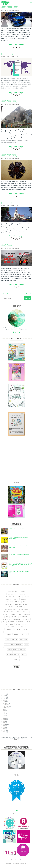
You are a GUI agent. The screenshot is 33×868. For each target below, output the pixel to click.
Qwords (5, 647)
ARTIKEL (4, 8)
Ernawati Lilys (17, 814)
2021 (5, 700)
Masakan (17, 629)
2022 (5, 698)
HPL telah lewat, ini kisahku (17, 529)
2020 (5, 701)
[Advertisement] (16, 460)
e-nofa (18, 612)
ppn (27, 642)
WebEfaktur (25, 657)
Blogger (23, 599)
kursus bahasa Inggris (16, 622)
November (6, 703)
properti (19, 644)
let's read (10, 624)
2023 (5, 697)
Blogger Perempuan (13, 602)
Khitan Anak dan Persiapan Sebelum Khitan (19, 572)
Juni (4, 711)
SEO (28, 652)
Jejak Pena (7, 619)
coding (12, 607)
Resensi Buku (26, 647)
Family (13, 614)
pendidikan (23, 639)
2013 (5, 729)
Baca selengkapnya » (16, 45)
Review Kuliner (19, 652)
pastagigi (10, 637)
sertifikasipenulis (13, 655)
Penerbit (7, 642)
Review (16, 8)
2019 (5, 720)
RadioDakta (15, 647)
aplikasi (22, 592)
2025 (5, 694)
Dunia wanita (9, 612)
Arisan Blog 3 (12, 594)
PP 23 (14, 642)
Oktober (5, 705)
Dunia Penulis (23, 609)
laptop (28, 622)
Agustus (5, 708)
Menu (30, 1)
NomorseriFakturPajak (21, 632)
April (4, 714)
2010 (5, 732)
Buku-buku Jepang (21, 604)
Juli (4, 709)
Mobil (25, 629)
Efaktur (5, 614)
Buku (24, 602)
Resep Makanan (13, 649)
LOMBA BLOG (10, 627)
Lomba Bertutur (21, 624)
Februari (5, 717)
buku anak (9, 604)
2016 (5, 724)
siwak (24, 655)
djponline (20, 607)
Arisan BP (22, 594)
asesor (27, 597)
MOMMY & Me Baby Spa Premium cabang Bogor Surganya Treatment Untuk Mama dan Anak (20, 564)
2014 (5, 727)
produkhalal (9, 644)
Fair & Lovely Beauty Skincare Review (19, 554)
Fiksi (19, 614)
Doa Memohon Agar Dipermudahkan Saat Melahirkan (20, 546)
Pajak (16, 634)
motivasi (7, 632)
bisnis (9, 156)
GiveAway (14, 617)
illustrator (23, 617)
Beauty (9, 599)
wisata (16, 660)
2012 (5, 730)
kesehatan (26, 619)
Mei (4, 712)
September (6, 706)
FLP (7, 617)
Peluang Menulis (11, 639)
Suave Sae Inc (25, 864)
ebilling (26, 612)
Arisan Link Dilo (9, 597)
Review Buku (7, 652)
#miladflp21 (24, 589)
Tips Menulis (7, 657)
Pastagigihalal (21, 637)
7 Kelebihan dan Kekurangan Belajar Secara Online (19, 538)
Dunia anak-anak (10, 609)
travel (15, 102)
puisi (26, 644)
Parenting (24, 634)
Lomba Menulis (22, 627)
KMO (4, 622)
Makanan (9, 629)
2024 (5, 695)
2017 (5, 723)
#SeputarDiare (12, 592)
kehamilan (16, 619)
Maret (5, 715)
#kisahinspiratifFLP (11, 589)
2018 (5, 721)
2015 (5, 726)
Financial (10, 54)
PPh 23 (21, 642)
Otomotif (10, 8)
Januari (5, 718)
